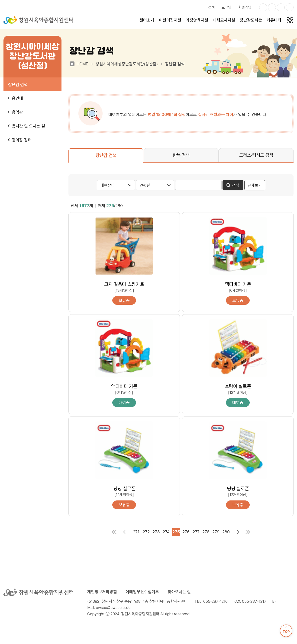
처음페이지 (114, 532)
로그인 (226, 7)
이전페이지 (124, 532)
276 (186, 532)
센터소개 (147, 20)
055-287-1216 (215, 601)
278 (206, 532)
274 (166, 532)
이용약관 (16, 112)
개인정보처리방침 (102, 592)
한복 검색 (181, 155)
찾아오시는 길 (179, 592)
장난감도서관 (251, 20)
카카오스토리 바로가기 (281, 7)
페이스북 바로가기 (272, 7)
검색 (211, 7)
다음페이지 (238, 532)
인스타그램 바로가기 (263, 7)
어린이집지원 (170, 20)
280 (226, 532)
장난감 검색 (18, 85)
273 (156, 532)
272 (146, 532)
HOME (82, 64)
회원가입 (245, 7)
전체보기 (255, 185)
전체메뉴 (290, 20)
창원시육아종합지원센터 (38, 20)
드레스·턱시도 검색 (256, 155)
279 (216, 532)
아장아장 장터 (20, 140)
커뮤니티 (274, 20)
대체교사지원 (224, 20)
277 (196, 532)
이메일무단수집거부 (142, 592)
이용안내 (16, 98)
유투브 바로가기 (290, 7)
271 (136, 532)
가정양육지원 (197, 20)
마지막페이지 (248, 532)
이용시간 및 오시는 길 (27, 126)
